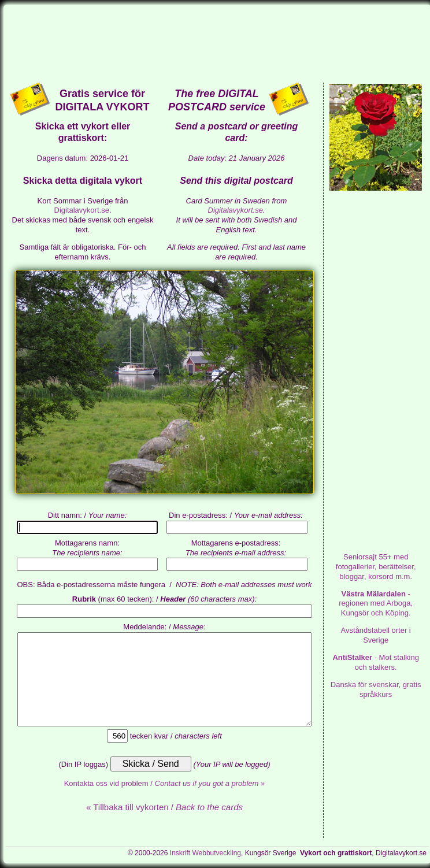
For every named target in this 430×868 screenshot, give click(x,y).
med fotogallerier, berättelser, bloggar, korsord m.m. (376, 567)
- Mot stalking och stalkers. (376, 662)
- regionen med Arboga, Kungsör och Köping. (376, 604)
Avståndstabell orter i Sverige (376, 635)
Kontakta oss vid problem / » (165, 783)
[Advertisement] (218, 43)
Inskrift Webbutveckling (205, 853)
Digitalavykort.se (82, 210)
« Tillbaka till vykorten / (164, 807)
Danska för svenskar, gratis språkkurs (376, 689)
